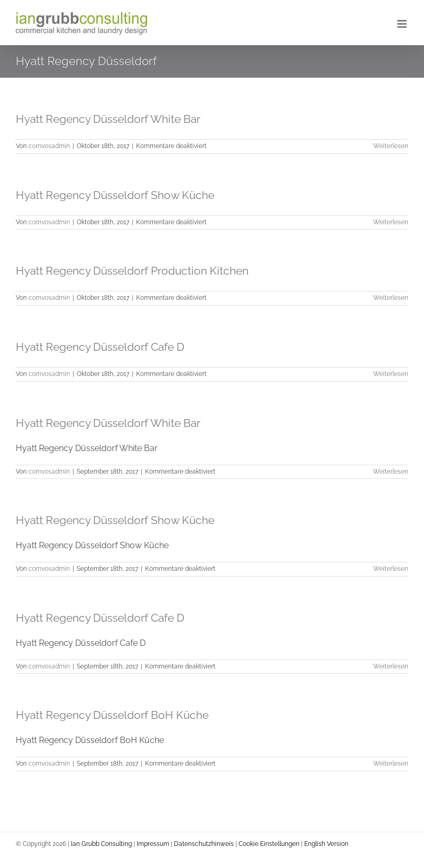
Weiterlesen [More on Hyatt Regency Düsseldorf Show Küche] (391, 222)
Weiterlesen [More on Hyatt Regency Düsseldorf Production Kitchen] (391, 298)
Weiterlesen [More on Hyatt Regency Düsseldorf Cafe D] (391, 374)
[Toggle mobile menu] (403, 24)
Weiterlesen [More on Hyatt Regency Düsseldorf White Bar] (391, 146)
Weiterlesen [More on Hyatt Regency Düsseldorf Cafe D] (391, 666)
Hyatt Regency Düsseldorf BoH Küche (112, 715)
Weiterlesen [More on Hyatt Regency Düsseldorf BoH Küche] (391, 764)
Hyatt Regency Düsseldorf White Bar (108, 423)
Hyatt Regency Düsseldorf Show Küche (115, 195)
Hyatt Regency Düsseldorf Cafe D (100, 618)
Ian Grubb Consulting (101, 844)
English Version (326, 844)
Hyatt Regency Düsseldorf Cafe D (100, 347)
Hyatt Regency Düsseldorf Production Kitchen (132, 271)
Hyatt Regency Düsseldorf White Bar (108, 119)
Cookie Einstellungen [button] (269, 844)
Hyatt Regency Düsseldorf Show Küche (115, 520)
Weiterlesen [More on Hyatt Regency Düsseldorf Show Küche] (391, 569)
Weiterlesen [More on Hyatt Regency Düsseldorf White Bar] (391, 472)
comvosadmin (49, 146)
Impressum (153, 844)
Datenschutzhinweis (204, 844)
